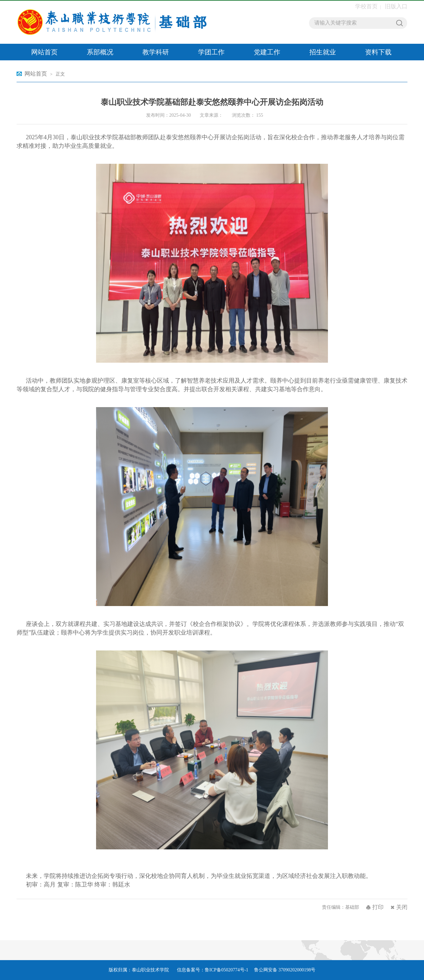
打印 (378, 907)
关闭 (402, 907)
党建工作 (267, 52)
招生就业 (323, 52)
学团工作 (211, 52)
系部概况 (100, 52)
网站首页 (44, 52)
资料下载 (378, 52)
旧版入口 (396, 6)
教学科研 (156, 52)
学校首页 (366, 6)
